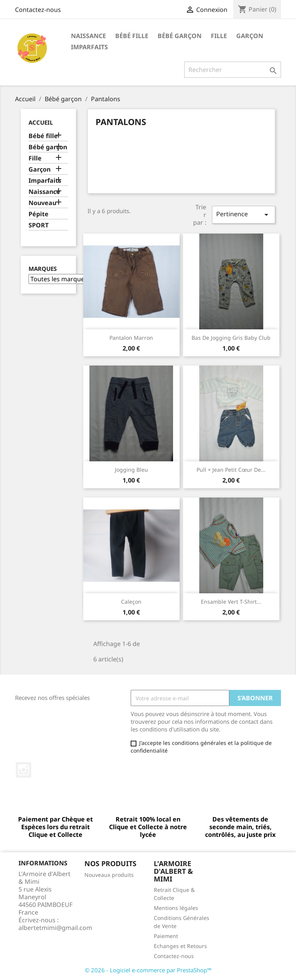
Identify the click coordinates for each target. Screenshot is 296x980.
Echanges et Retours (180, 946)
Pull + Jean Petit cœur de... (231, 470)
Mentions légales (176, 908)
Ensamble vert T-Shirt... (231, 602)
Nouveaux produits (109, 875)
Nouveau (42, 203)
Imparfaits (89, 47)
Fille (219, 36)
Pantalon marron (131, 338)
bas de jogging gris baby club (231, 338)
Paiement (166, 936)
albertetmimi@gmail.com (55, 928)
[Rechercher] (233, 70)
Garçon (250, 36)
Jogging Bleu (131, 470)
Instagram (24, 770)
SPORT (39, 225)
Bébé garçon (180, 36)
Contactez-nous (38, 10)
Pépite (39, 214)
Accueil (41, 122)
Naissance (88, 36)
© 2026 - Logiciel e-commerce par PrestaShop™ (148, 970)
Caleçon (131, 602)
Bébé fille (132, 36)
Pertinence (244, 215)
